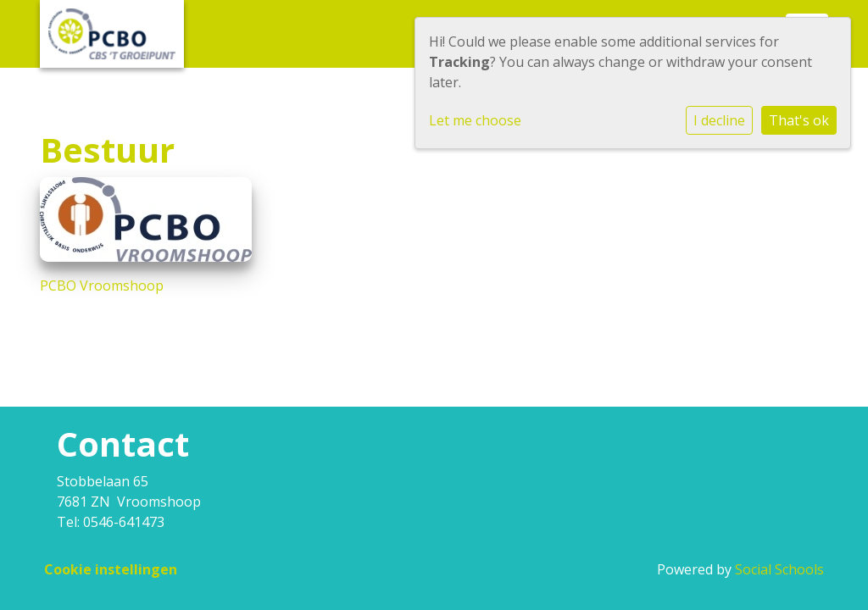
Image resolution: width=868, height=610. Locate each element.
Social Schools (779, 569)
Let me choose (475, 120)
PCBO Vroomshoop (102, 286)
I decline (719, 120)
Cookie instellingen (111, 569)
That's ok (799, 120)
